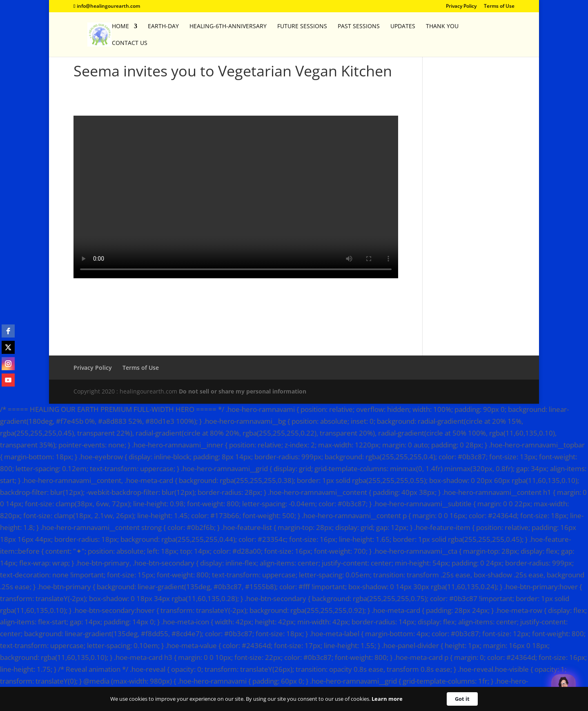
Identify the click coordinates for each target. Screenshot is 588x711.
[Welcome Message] (563, 686)
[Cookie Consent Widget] (294, 699)
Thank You (442, 27)
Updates (403, 27)
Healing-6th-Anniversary (228, 27)
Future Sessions (302, 27)
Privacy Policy (461, 7)
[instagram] (8, 364)
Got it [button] (462, 699)
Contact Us (130, 43)
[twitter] (8, 347)
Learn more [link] (387, 699)
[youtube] (8, 380)
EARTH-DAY (163, 27)
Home (120, 27)
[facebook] (8, 331)
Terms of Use (499, 7)
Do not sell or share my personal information (243, 391)
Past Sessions (359, 27)
